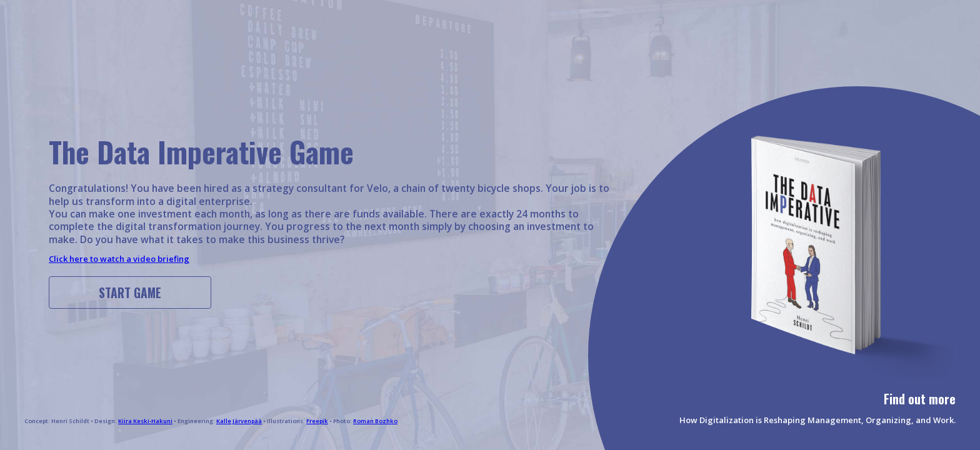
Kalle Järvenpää (239, 421)
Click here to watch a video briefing (119, 259)
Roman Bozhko (375, 421)
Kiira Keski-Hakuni (145, 421)
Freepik (317, 421)
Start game (130, 293)
